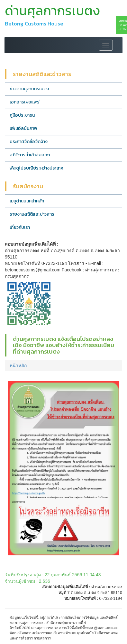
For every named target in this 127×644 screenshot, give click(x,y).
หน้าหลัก (18, 366)
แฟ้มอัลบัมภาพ (23, 128)
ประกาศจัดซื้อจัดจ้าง (29, 142)
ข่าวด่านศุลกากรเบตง (29, 89)
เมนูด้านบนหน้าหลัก (27, 201)
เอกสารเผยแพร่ (25, 102)
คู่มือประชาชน (22, 115)
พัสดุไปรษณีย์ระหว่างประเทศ (36, 168)
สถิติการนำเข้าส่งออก (30, 155)
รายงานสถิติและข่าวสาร (32, 214)
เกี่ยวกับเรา (20, 227)
